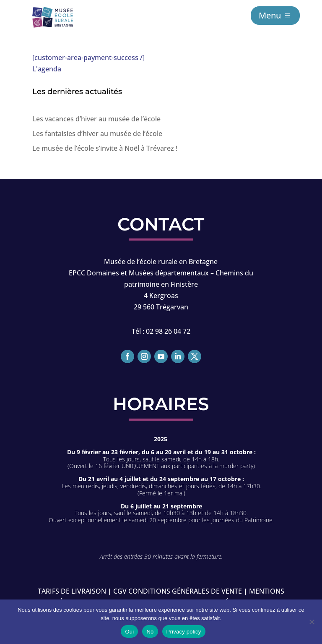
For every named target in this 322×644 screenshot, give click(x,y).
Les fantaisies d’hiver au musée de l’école (97, 134)
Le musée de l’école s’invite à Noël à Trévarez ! (105, 148)
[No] (312, 622)
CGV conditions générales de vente (178, 591)
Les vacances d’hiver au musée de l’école (96, 119)
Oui (129, 632)
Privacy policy (184, 632)
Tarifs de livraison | (75, 591)
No (150, 632)
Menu (270, 15)
